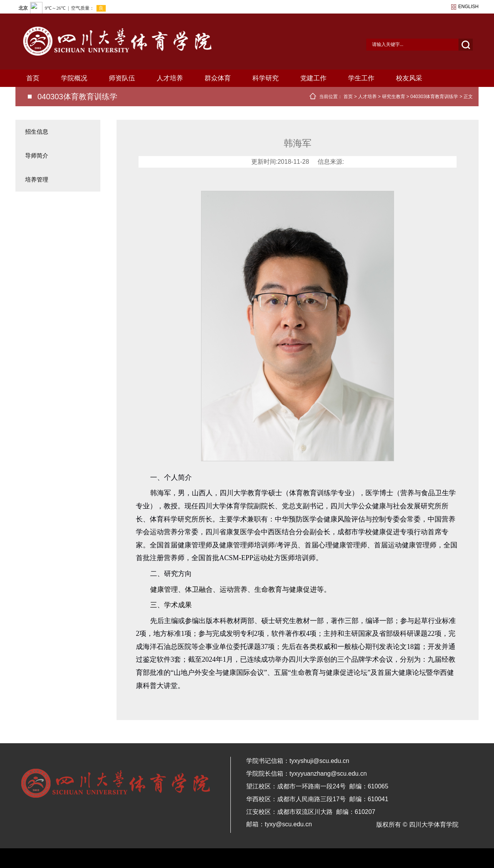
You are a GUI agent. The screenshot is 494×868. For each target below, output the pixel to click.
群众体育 (218, 78)
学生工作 (361, 78)
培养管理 (37, 179)
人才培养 (170, 78)
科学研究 (266, 78)
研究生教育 (394, 97)
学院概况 (74, 78)
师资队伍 (122, 78)
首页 (33, 78)
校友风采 (409, 78)
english (468, 7)
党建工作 (313, 78)
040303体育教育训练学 (434, 97)
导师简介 (37, 155)
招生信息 (37, 132)
